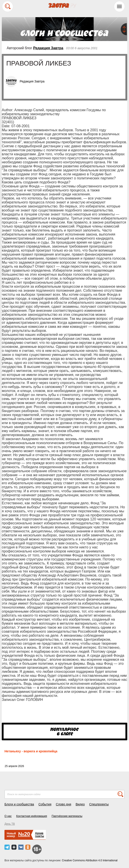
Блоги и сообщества (19, 804)
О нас (8, 816)
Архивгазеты (40, 835)
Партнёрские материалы (67, 816)
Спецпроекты (99, 804)
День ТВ (10, 824)
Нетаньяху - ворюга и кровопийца (31, 751)
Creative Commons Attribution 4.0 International (90, 860)
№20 (24, 834)
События (45, 804)
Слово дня (64, 804)
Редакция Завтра (48, 48)
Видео (80, 804)
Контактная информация (32, 816)
